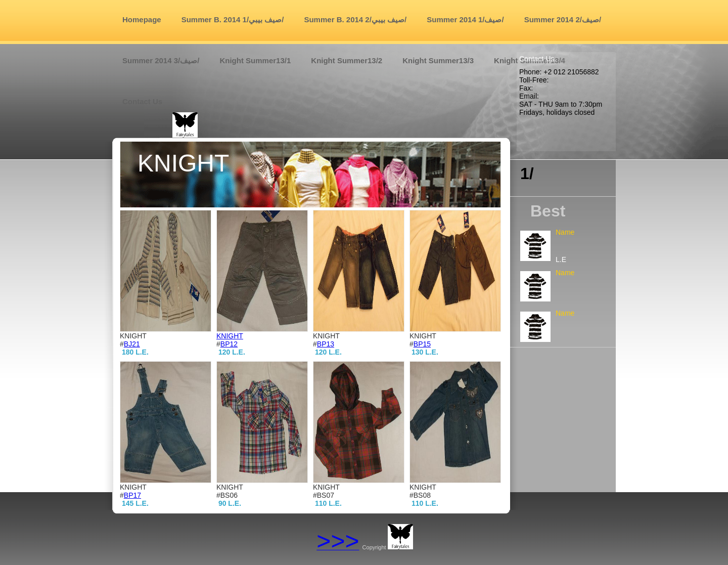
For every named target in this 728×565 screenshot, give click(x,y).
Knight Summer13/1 (255, 60)
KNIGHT (230, 336)
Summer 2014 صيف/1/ (465, 19)
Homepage (142, 19)
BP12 (229, 344)
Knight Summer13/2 (347, 60)
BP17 (132, 495)
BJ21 (132, 344)
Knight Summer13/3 (438, 60)
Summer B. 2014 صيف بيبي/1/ (233, 19)
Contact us (142, 101)
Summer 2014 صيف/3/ (161, 60)
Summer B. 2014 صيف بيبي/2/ (355, 19)
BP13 (326, 344)
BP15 (422, 344)
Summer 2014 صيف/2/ (563, 19)
